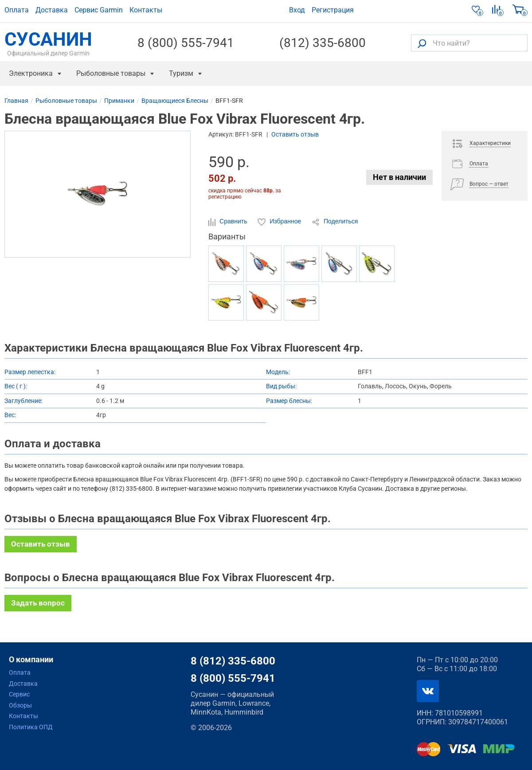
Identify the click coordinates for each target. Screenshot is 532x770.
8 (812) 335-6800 (233, 661)
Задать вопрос (38, 603)
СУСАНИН (48, 43)
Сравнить (229, 222)
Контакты (146, 10)
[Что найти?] (469, 43)
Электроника (31, 73)
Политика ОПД (31, 727)
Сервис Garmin (99, 10)
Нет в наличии (399, 177)
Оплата (17, 10)
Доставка (52, 10)
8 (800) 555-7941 (186, 43)
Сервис (19, 694)
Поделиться (335, 222)
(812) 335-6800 (323, 43)
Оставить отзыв (295, 134)
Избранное (280, 222)
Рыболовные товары (111, 73)
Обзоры (20, 705)
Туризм (181, 73)
